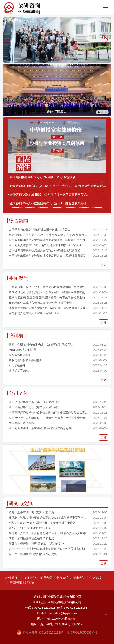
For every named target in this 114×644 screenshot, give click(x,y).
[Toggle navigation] (106, 8)
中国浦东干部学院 (22, 582)
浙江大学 (30, 578)
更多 (104, 265)
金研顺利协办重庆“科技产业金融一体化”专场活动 (43, 177)
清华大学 (79, 578)
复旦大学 (46, 578)
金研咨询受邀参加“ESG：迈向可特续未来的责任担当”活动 (49, 195)
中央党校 (95, 578)
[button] (106, 40)
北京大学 (62, 578)
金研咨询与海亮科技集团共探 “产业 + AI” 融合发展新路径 (48, 203)
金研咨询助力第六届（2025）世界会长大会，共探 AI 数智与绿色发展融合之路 (58, 186)
